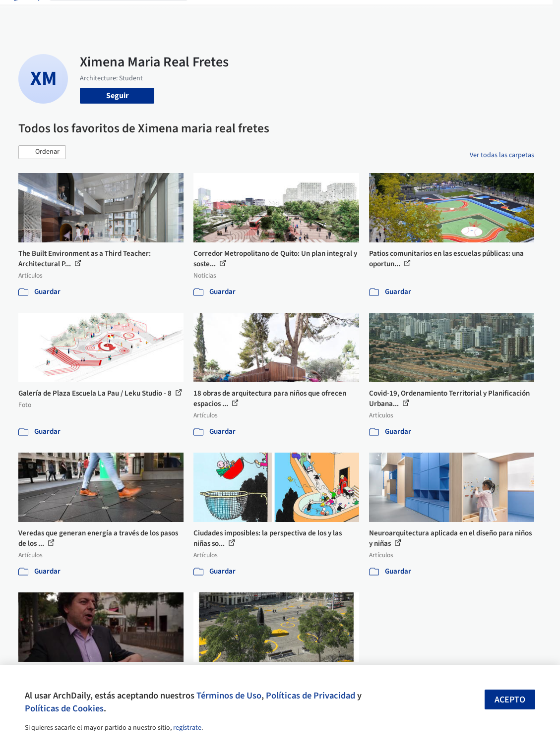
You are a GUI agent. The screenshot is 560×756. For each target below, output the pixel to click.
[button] (42, 152)
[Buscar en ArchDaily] (126, 14)
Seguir (117, 96)
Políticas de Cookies (64, 708)
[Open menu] (535, 14)
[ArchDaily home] (26, 14)
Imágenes (238, 14)
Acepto (510, 700)
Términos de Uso (229, 696)
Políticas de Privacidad (311, 696)
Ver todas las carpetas (502, 155)
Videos (368, 14)
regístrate (187, 728)
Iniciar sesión (420, 14)
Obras (206, 14)
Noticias (337, 14)
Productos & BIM (289, 14)
